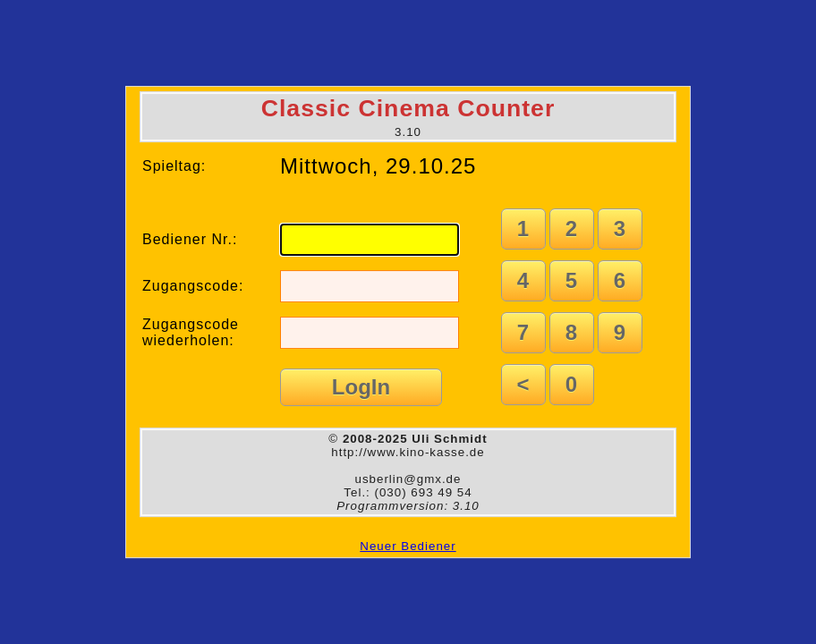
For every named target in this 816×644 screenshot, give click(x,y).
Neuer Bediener (408, 546)
